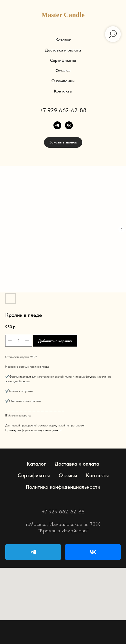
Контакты (63, 91)
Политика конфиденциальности (63, 487)
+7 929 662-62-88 (63, 110)
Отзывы (63, 71)
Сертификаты (63, 60)
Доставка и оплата (63, 50)
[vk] (69, 125)
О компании (63, 81)
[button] (63, 142)
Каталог (63, 40)
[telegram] (57, 125)
